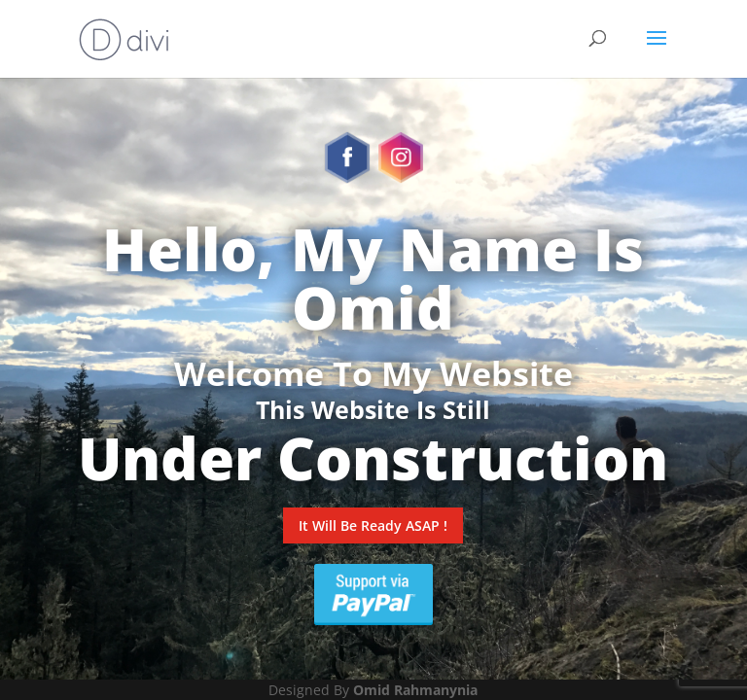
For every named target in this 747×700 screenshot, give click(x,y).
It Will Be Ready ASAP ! (373, 525)
